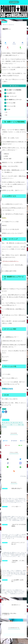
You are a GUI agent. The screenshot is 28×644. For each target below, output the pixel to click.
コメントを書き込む (14, 635)
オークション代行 (11, 103)
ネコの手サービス (11, 93)
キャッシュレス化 (11, 106)
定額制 (4, 427)
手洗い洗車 (9, 423)
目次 (13, 86)
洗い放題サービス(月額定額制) (14, 90)
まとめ (9, 109)
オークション (14, 425)
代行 (21, 423)
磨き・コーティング (12, 96)
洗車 (4, 423)
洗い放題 (21, 425)
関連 (6, 115)
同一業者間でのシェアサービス (14, 100)
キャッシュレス (6, 425)
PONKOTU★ (6, 420)
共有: (6, 112)
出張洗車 (16, 423)
